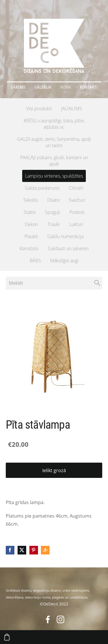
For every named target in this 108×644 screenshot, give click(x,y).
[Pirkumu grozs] (7, 637)
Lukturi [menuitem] (76, 224)
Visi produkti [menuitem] (39, 109)
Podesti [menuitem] (77, 212)
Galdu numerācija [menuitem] (65, 236)
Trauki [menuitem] (54, 224)
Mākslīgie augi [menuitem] (64, 261)
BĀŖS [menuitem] (35, 261)
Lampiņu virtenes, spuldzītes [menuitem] (54, 176)
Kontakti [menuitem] (89, 87)
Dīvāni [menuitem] (53, 200)
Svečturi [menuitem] (77, 200)
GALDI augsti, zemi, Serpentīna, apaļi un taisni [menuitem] (54, 142)
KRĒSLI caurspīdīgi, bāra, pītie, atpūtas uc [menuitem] (54, 124)
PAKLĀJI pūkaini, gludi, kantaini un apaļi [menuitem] (54, 161)
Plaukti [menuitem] (31, 236)
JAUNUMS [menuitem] (72, 109)
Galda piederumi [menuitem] (42, 188)
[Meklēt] (54, 283)
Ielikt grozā (54, 470)
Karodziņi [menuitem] (29, 248)
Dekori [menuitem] (32, 224)
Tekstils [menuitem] (31, 200)
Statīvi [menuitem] (30, 212)
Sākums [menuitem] (18, 87)
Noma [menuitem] (66, 87)
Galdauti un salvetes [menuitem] (68, 248)
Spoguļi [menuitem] (53, 212)
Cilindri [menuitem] (76, 188)
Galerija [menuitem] (43, 87)
